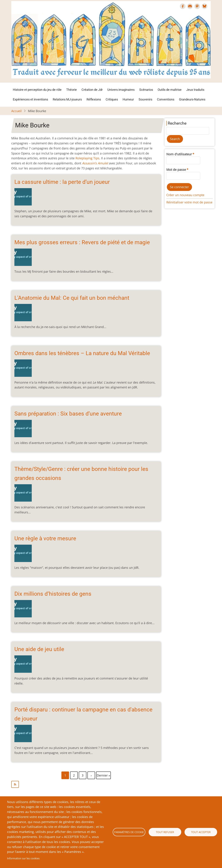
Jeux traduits (195, 90)
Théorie (72, 90)
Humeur (128, 99)
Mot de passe (176, 170)
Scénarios (146, 90)
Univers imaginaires (121, 90)
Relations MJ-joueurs (67, 99)
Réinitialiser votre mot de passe (189, 202)
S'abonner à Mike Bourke (86, 784)
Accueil (16, 111)
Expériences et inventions (30, 99)
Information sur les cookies (23, 858)
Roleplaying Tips (87, 158)
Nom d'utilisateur (179, 154)
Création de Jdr (92, 90)
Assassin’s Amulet (95, 163)
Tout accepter (201, 832)
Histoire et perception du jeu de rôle (37, 90)
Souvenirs (145, 99)
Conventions (166, 99)
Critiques (112, 99)
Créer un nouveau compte (185, 195)
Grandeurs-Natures (192, 99)
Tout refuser (165, 832)
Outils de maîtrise (170, 90)
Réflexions (94, 99)
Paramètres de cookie (129, 832)
